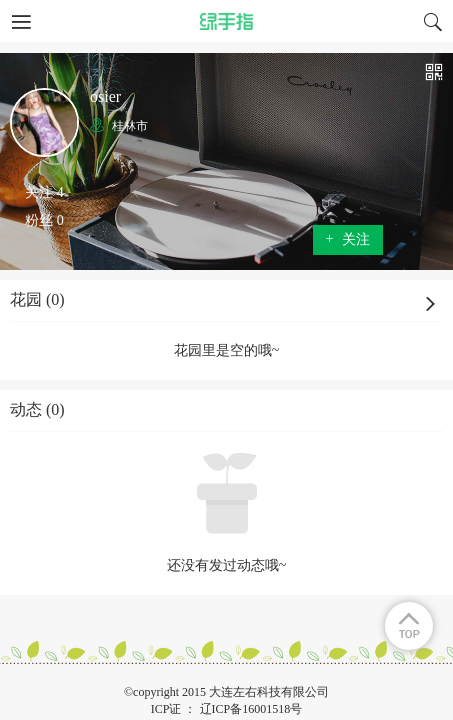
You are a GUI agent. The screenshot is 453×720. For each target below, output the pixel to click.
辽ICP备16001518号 (251, 709)
